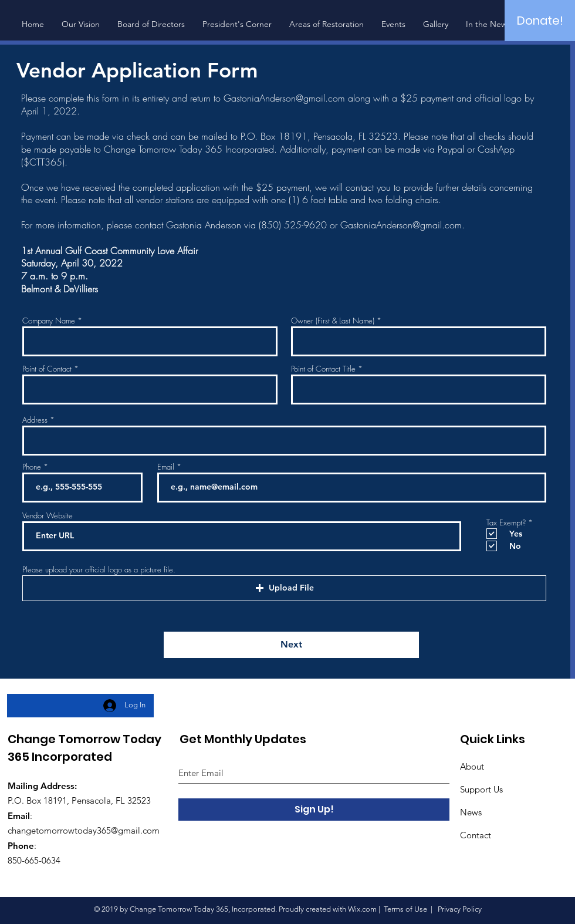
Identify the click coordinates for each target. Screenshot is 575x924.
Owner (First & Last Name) (333, 321)
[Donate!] (540, 21)
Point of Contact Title (323, 369)
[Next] (291, 645)
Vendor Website (48, 516)
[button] (284, 588)
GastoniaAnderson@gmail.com (284, 98)
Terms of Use (405, 909)
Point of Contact (47, 369)
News (471, 812)
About (472, 766)
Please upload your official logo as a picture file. (99, 570)
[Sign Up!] (314, 810)
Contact (476, 835)
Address (35, 420)
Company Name (49, 321)
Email (166, 467)
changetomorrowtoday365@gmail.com (84, 830)
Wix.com (362, 909)
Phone (32, 467)
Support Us (481, 789)
